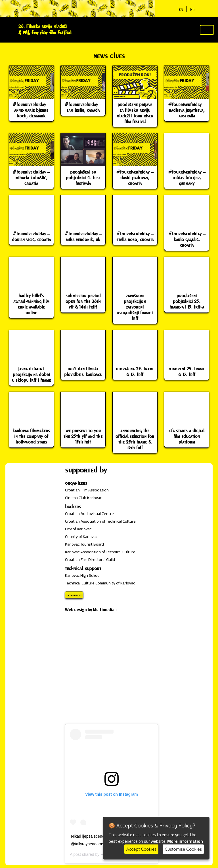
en (181, 9)
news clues (109, 55)
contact (74, 595)
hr (192, 9)
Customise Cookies (183, 849)
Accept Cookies (142, 849)
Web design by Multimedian (91, 610)
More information (185, 841)
